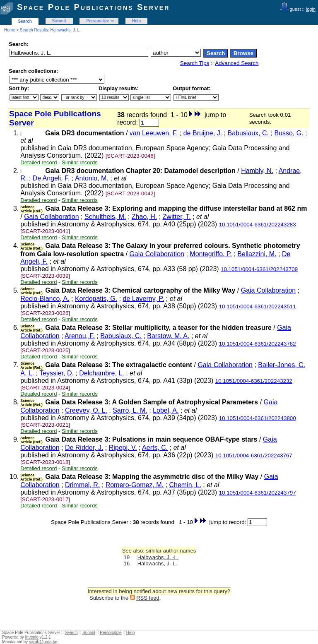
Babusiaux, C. (248, 133)
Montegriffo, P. (211, 254)
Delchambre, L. (102, 373)
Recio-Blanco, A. (45, 299)
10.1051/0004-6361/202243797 (258, 493)
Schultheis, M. (105, 217)
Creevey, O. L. (86, 410)
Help (137, 21)
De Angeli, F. (51, 178)
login (311, 9)
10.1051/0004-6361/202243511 (258, 306)
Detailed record (39, 162)
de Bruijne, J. (203, 133)
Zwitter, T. (177, 217)
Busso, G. (289, 133)
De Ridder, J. (84, 448)
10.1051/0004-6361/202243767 (254, 455)
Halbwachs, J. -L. (158, 557)
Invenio (32, 637)
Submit (59, 21)
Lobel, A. (166, 410)
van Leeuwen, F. (154, 133)
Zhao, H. (144, 217)
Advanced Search (237, 63)
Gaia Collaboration (52, 217)
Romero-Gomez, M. (135, 485)
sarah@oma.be (43, 642)
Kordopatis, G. (96, 299)
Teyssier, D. (57, 373)
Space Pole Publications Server (93, 7)
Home (10, 30)
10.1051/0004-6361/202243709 (259, 269)
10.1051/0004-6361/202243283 (258, 225)
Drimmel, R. (82, 485)
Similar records (80, 162)
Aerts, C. (155, 448)
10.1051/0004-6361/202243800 (258, 418)
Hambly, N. (257, 171)
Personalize (98, 21)
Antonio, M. (92, 178)
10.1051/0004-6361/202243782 (258, 344)
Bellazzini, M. (257, 254)
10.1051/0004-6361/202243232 (254, 381)
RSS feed (148, 598)
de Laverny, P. (144, 299)
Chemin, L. (185, 485)
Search (25, 21)
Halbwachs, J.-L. (157, 563)
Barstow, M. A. (168, 336)
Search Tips (195, 63)
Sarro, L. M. (130, 410)
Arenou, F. (80, 336)
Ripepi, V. (123, 448)
